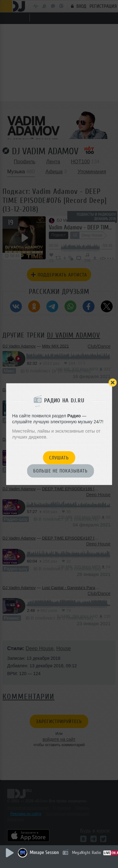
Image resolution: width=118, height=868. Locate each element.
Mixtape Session (44, 853)
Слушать (59, 458)
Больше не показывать (60, 471)
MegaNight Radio (86, 853)
